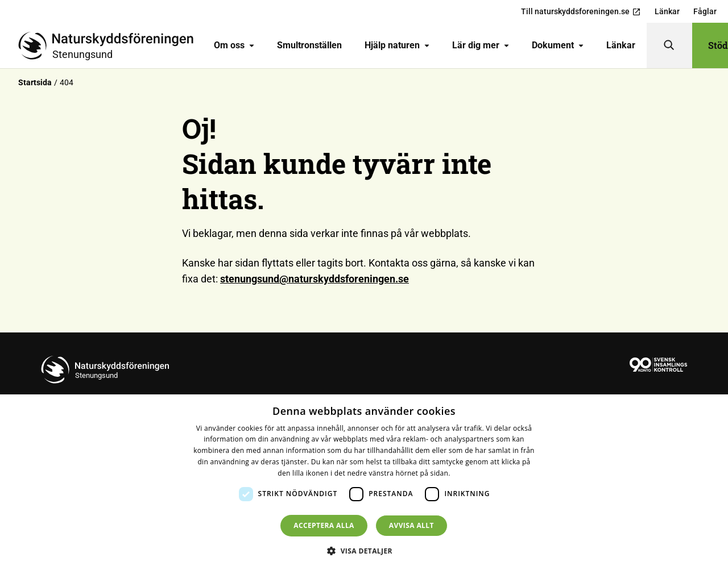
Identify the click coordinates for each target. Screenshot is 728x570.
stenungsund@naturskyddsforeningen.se (315, 279)
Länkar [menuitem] (667, 11)
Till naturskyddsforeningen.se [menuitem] (581, 12)
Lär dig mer (481, 45)
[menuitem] (234, 45)
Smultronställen (309, 45)
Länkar (621, 45)
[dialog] (364, 482)
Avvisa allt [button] (411, 525)
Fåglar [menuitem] (705, 11)
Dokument (558, 45)
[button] (364, 551)
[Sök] (669, 45)
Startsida (35, 82)
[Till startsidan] (110, 45)
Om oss (234, 45)
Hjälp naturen (397, 45)
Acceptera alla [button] (324, 525)
